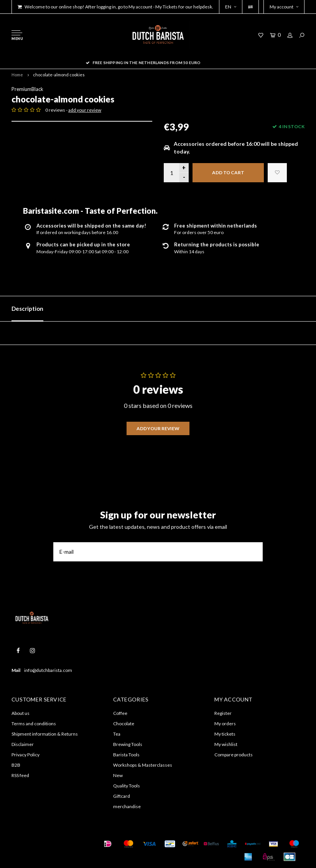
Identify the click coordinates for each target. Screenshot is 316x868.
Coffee (120, 713)
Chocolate (124, 724)
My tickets (225, 734)
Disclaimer (23, 744)
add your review (85, 110)
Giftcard (122, 796)
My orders (225, 724)
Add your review (158, 428)
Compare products (234, 755)
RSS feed (20, 775)
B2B (16, 765)
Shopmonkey (24, 853)
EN (231, 7)
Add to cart (228, 172)
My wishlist (226, 744)
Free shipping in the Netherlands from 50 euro (158, 63)
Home (17, 75)
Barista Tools (126, 755)
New (118, 775)
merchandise (127, 806)
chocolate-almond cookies (59, 75)
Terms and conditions (34, 724)
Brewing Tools (128, 744)
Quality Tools (127, 786)
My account (284, 7)
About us (21, 713)
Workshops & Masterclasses (143, 765)
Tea (117, 734)
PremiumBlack (27, 89)
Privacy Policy (26, 755)
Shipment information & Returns (45, 734)
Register (223, 713)
